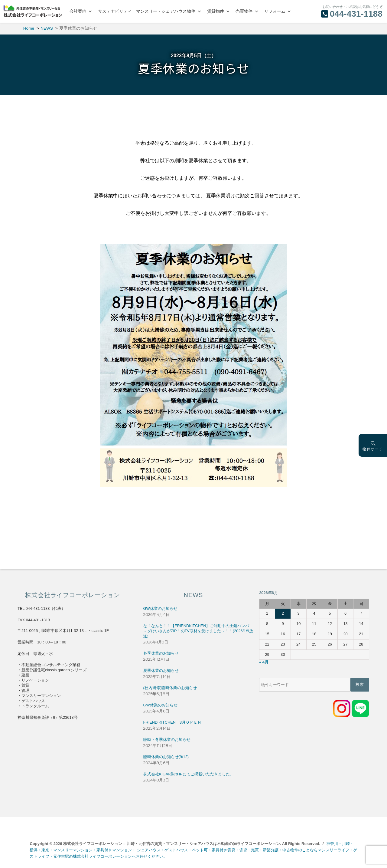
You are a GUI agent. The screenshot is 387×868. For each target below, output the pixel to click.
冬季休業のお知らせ (161, 653)
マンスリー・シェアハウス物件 (166, 11)
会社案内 (78, 11)
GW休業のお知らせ (160, 608)
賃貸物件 (216, 11)
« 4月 (264, 662)
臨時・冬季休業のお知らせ (167, 740)
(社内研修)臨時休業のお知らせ (170, 688)
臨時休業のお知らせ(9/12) (166, 757)
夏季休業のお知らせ (161, 671)
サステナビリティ (115, 11)
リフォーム (275, 11)
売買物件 (244, 11)
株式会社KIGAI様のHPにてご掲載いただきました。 (189, 774)
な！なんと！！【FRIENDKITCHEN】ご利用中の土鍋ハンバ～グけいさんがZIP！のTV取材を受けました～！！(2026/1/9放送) (198, 631)
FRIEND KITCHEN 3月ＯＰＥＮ (172, 722)
